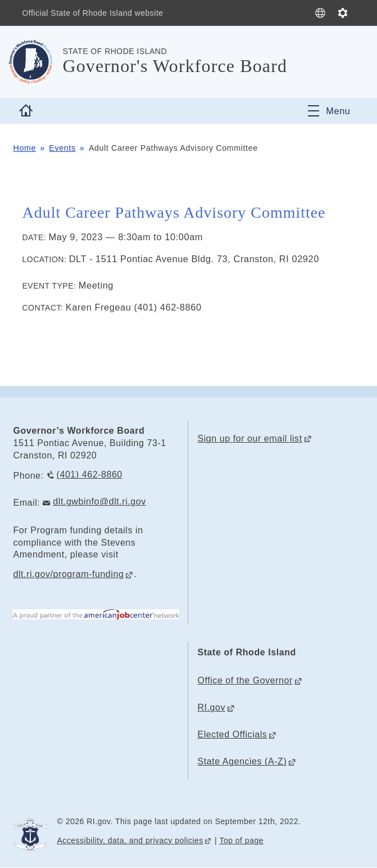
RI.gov (211, 707)
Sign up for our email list (249, 439)
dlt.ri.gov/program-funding (68, 574)
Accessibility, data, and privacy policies (130, 840)
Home (24, 148)
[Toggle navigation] (329, 111)
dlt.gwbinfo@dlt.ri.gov (99, 502)
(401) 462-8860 (90, 475)
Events (62, 148)
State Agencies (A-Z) (242, 761)
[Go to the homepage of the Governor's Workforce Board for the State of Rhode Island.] (38, 62)
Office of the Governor (245, 680)
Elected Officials (232, 734)
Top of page (241, 840)
